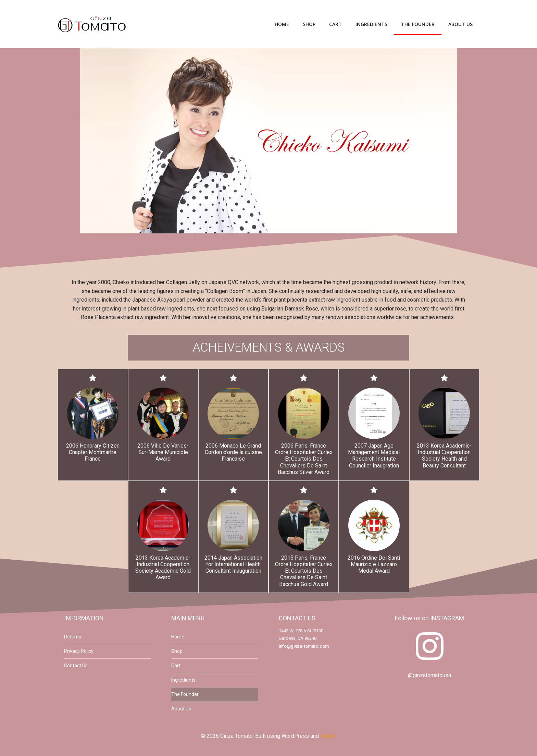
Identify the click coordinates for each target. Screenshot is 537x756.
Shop (309, 24)
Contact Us (76, 666)
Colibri (328, 736)
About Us (460, 24)
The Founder (418, 24)
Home (282, 24)
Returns (73, 637)
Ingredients (371, 24)
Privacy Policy (79, 651)
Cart (335, 24)
